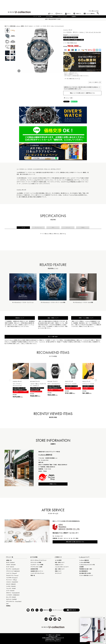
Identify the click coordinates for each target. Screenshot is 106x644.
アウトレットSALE (62, 17)
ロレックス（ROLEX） (11, 597)
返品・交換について (60, 569)
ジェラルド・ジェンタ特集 (37, 565)
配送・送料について (60, 562)
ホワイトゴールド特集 (36, 562)
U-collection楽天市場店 (84, 562)
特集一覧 (33, 575)
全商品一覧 (9, 560)
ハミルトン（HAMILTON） (12, 582)
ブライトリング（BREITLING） (13, 571)
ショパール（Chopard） (12, 573)
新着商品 (8, 606)
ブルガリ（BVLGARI (11, 565)
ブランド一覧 (37, 17)
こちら (41, 328)
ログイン (69, 14)
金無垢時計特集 (34, 569)
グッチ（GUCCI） (10, 567)
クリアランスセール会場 (36, 567)
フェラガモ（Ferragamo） (12, 578)
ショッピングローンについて (62, 567)
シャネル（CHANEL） (11, 586)
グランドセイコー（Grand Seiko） (14, 601)
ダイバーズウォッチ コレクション (39, 560)
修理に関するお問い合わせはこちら (75, 542)
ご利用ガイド (78, 14)
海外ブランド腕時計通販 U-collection (12, 26)
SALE (7, 604)
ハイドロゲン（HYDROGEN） (13, 595)
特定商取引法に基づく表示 (86, 569)
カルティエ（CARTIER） (12, 599)
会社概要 (81, 567)
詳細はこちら (53, 484)
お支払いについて (59, 565)
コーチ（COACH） (11, 591)
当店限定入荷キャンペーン (37, 571)
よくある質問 (58, 560)
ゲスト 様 (91, 11)
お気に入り (60, 14)
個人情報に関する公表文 (85, 573)
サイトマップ (58, 573)
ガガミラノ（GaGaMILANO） (13, 593)
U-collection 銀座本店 (90, 14)
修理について (58, 571)
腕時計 (23, 26)
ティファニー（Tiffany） (12, 580)
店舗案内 (74, 17)
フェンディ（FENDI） (11, 588)
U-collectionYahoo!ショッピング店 (87, 565)
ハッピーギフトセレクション (37, 573)
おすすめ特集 (49, 17)
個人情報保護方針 (84, 571)
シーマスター (37, 26)
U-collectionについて (84, 557)
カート (52, 14)
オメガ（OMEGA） (29, 26)
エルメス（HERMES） (11, 584)
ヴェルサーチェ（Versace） (13, 575)
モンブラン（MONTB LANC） (13, 569)
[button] (10, 380)
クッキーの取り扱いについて (86, 575)
